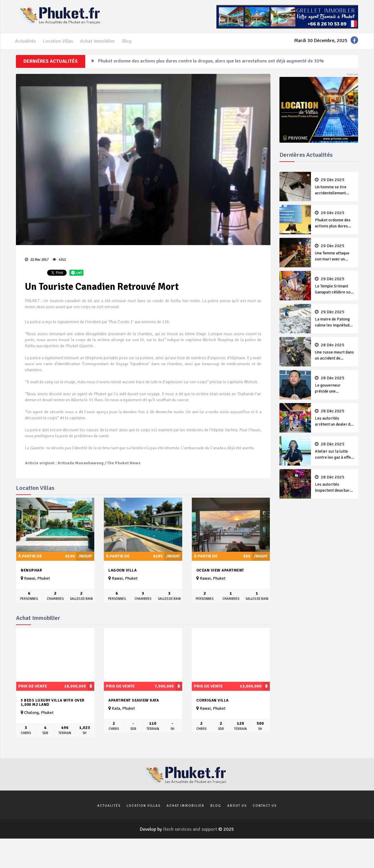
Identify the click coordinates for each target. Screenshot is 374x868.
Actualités (25, 41)
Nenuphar (31, 570)
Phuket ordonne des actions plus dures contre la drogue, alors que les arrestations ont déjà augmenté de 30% (211, 61)
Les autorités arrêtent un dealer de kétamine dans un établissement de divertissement (335, 418)
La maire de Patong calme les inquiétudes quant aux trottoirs (335, 319)
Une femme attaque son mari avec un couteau (335, 253)
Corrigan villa (213, 700)
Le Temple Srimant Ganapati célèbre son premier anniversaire (335, 286)
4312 (59, 260)
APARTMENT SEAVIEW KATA (134, 700)
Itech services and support (191, 829)
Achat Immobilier (98, 41)
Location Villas (58, 41)
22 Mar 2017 (37, 260)
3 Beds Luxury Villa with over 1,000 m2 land (53, 703)
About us (237, 806)
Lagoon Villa (122, 570)
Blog (127, 41)
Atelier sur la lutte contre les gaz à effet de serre (335, 451)
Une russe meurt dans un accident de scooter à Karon (335, 352)
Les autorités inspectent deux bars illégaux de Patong (335, 484)
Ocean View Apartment (220, 570)
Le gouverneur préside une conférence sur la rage (335, 385)
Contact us (265, 806)
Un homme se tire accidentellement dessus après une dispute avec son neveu (335, 187)
